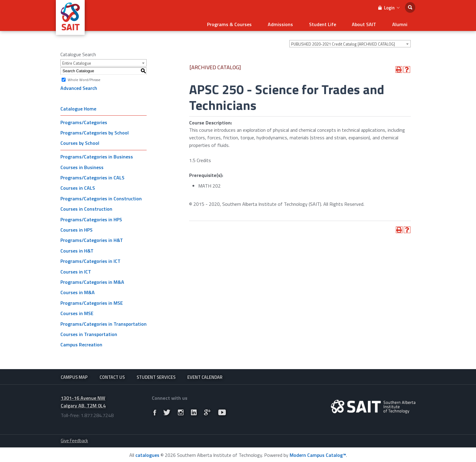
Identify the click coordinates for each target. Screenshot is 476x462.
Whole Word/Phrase (84, 77)
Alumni (402, 23)
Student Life (332, 23)
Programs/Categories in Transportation (104, 321)
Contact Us (112, 375)
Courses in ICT (76, 269)
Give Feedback (74, 440)
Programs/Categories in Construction (101, 196)
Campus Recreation (81, 342)
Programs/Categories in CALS (92, 175)
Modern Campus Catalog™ (318, 454)
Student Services (156, 375)
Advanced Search (79, 86)
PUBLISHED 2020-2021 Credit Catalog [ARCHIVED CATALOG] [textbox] (343, 42)
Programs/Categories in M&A (92, 280)
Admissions (294, 23)
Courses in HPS (76, 228)
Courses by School (80, 141)
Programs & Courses (247, 23)
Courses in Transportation (89, 332)
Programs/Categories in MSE (92, 301)
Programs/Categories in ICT (90, 259)
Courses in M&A (78, 290)
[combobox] (350, 42)
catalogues (147, 454)
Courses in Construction (86, 207)
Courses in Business (82, 165)
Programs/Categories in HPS (91, 217)
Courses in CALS (78, 186)
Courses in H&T (77, 249)
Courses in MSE (77, 311)
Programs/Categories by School (95, 131)
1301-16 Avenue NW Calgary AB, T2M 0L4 (83, 401)
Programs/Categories (84, 120)
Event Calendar (205, 375)
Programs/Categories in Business (97, 155)
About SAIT (370, 23)
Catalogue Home (78, 106)
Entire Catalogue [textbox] (77, 61)
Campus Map (74, 375)
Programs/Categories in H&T (92, 238)
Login (389, 8)
